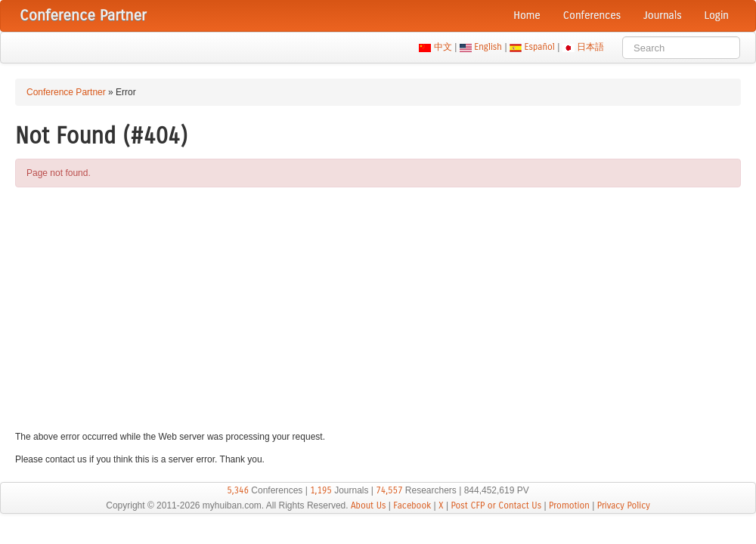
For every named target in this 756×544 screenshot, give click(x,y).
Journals (662, 15)
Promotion (569, 505)
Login (717, 15)
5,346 (238, 490)
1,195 (321, 490)
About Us (369, 505)
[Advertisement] (378, 308)
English (488, 47)
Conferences (592, 15)
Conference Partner (66, 92)
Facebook (412, 505)
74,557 (389, 490)
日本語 (591, 47)
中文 (443, 47)
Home (527, 15)
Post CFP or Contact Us (496, 505)
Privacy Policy (624, 505)
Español (539, 47)
